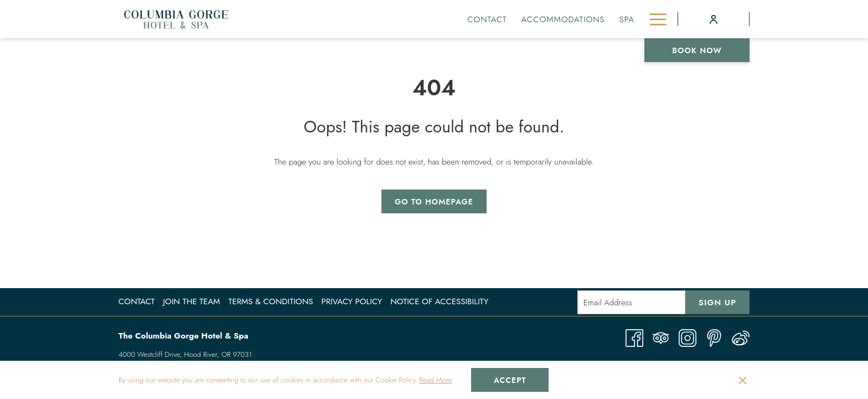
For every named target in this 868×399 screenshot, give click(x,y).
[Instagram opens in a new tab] (688, 337)
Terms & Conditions (270, 301)
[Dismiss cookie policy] (743, 380)
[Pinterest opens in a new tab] (714, 337)
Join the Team (191, 301)
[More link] (654, 19)
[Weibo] (741, 337)
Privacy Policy (352, 301)
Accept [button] (510, 380)
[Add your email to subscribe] (631, 302)
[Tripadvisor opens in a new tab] (661, 337)
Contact (136, 301)
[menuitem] (380, 19)
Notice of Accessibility (439, 301)
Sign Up (717, 303)
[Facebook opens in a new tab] (634, 337)
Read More (435, 380)
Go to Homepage (434, 202)
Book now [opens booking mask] (697, 50)
